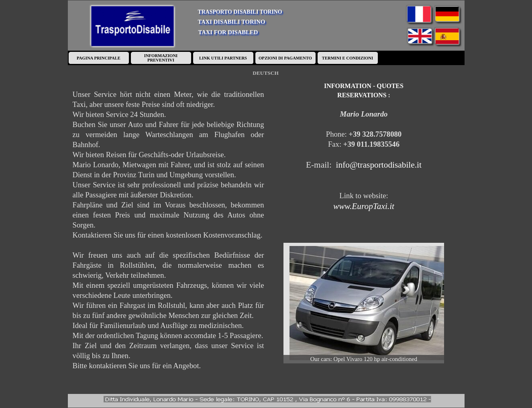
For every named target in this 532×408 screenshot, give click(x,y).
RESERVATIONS (362, 95)
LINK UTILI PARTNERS (223, 58)
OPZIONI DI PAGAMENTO (285, 58)
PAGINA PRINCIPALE (99, 58)
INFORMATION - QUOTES (364, 86)
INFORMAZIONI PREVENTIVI (161, 58)
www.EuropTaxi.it (364, 206)
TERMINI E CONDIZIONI (348, 58)
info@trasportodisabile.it (379, 165)
